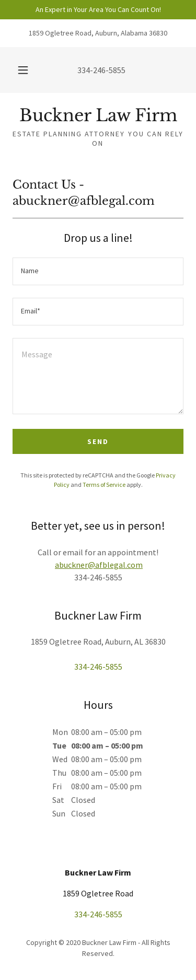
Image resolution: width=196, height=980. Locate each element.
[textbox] (98, 271)
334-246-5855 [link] (101, 70)
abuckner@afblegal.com (99, 565)
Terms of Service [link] (104, 485)
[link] (98, 115)
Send (98, 441)
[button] (23, 70)
